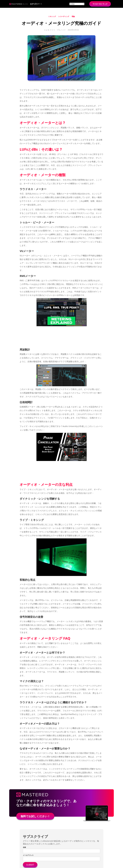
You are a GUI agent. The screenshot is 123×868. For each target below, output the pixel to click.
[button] (36, 4)
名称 (24, 847)
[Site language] (77, 4)
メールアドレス (28, 855)
